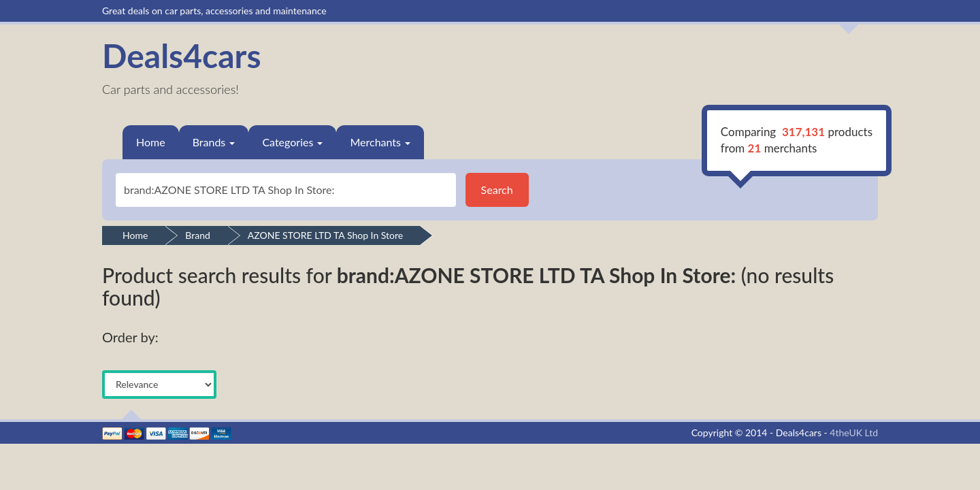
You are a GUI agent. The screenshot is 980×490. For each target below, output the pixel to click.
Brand (198, 235)
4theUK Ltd (854, 432)
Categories (292, 142)
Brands (214, 142)
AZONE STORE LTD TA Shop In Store (325, 235)
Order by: (130, 337)
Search (497, 190)
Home (151, 142)
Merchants (380, 142)
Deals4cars (181, 55)
